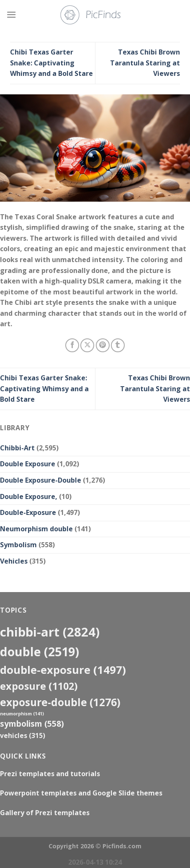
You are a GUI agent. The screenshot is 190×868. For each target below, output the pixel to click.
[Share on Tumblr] (118, 345)
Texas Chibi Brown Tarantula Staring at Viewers (145, 63)
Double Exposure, (29, 496)
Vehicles (14, 561)
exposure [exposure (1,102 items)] (39, 686)
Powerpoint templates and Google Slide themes (81, 793)
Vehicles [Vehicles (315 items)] (23, 735)
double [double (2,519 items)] (40, 651)
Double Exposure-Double (41, 480)
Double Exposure (28, 464)
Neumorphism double (36, 529)
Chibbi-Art (17, 448)
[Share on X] (87, 345)
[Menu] (11, 14)
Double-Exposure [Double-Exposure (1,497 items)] (63, 670)
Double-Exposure (28, 512)
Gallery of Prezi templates (45, 813)
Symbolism (18, 545)
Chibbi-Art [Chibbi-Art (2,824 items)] (50, 632)
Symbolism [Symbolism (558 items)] (32, 724)
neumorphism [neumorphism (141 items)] (22, 714)
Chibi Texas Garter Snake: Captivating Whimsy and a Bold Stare (51, 63)
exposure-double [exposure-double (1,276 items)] (60, 702)
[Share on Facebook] (72, 345)
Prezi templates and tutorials (50, 774)
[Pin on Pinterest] (103, 345)
